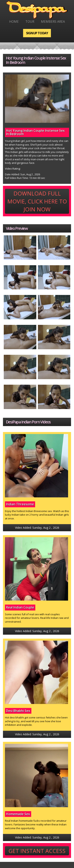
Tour (30, 22)
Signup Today (37, 33)
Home (14, 22)
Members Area (53, 22)
